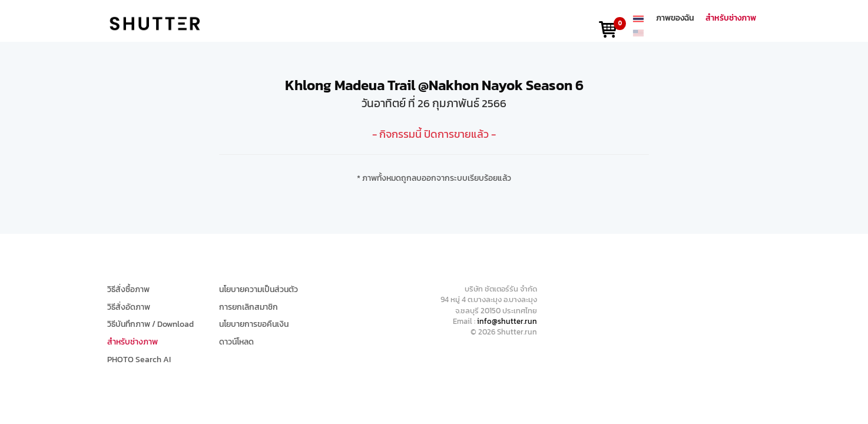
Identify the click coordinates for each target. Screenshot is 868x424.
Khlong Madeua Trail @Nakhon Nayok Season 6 (434, 85)
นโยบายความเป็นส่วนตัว (259, 290)
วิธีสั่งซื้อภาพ (128, 290)
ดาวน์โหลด (236, 342)
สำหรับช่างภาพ (731, 18)
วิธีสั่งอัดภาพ (129, 307)
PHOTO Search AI (139, 360)
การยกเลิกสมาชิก (249, 307)
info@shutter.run (507, 321)
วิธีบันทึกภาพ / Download (150, 324)
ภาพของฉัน (675, 18)
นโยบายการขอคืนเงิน (254, 324)
